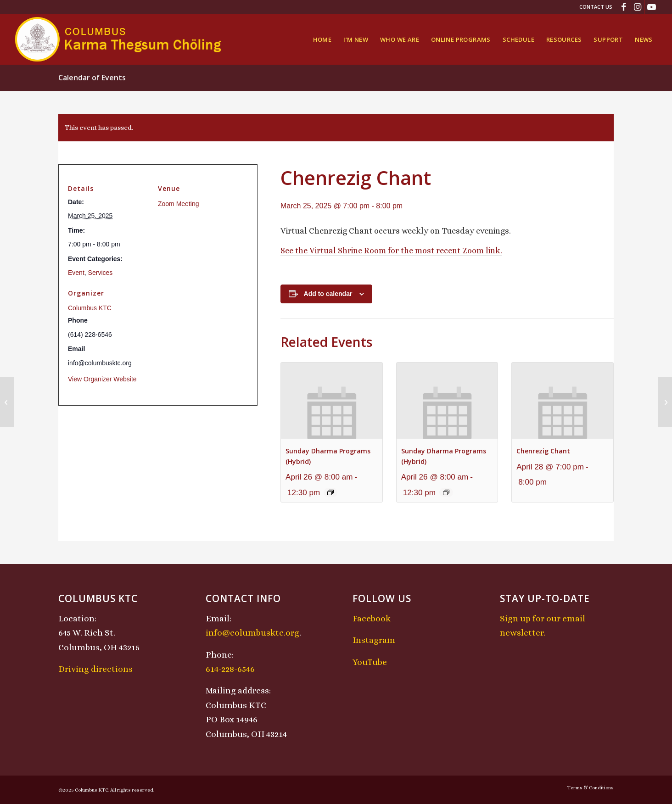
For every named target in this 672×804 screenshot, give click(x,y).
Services (101, 273)
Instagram (374, 640)
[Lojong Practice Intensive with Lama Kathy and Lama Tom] (7, 402)
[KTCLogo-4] (119, 39)
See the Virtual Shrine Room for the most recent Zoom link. (391, 251)
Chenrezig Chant (543, 451)
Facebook (372, 618)
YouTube (370, 662)
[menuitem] (594, 7)
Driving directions (95, 669)
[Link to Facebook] (624, 7)
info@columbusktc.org (252, 633)
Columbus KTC (90, 308)
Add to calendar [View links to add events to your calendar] (328, 294)
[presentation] (332, 400)
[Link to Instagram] (638, 7)
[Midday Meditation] (665, 402)
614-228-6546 (230, 669)
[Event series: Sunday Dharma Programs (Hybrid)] (330, 492)
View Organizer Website (102, 379)
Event (76, 273)
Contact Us (596, 7)
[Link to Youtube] (652, 7)
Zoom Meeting (178, 204)
